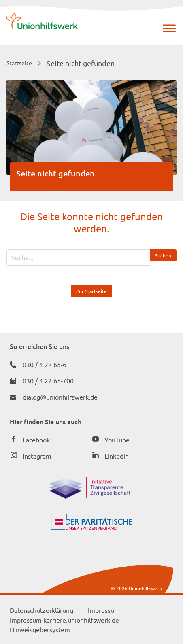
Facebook (36, 440)
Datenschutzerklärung (41, 610)
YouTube (117, 440)
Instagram (37, 456)
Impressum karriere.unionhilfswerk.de (64, 620)
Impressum (104, 610)
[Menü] (169, 28)
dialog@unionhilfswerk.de (60, 397)
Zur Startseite (91, 291)
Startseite (19, 63)
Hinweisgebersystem (40, 629)
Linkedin (117, 456)
